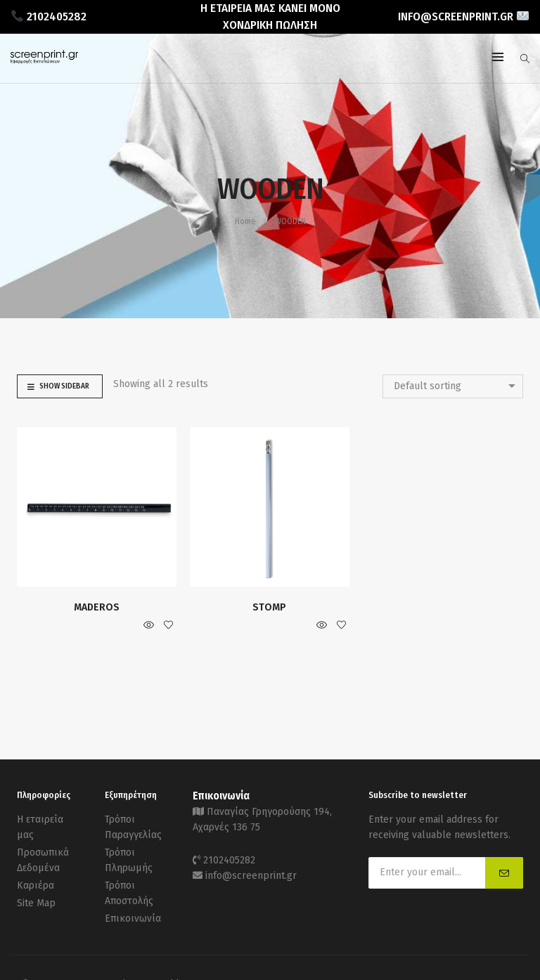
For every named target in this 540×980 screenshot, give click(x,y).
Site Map (36, 903)
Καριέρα (36, 886)
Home (245, 221)
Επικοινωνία (133, 919)
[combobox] (453, 386)
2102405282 (229, 860)
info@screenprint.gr (251, 876)
